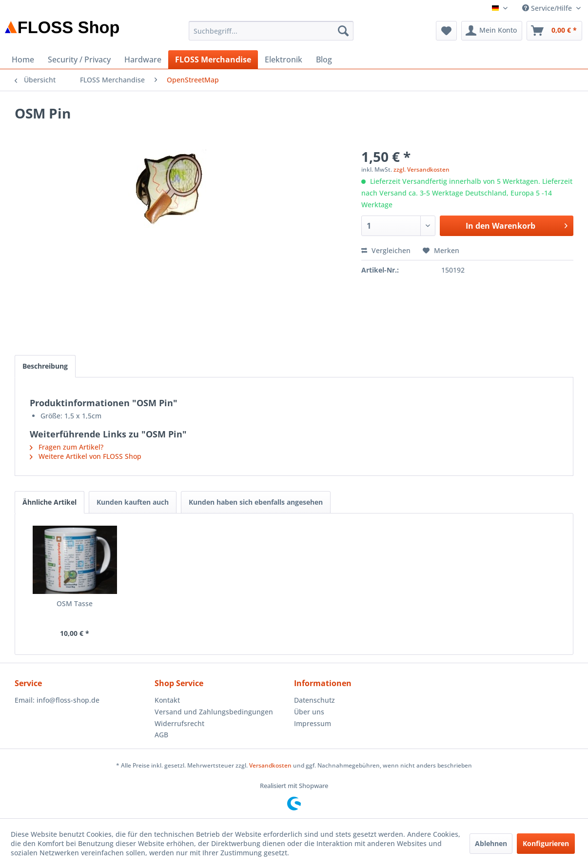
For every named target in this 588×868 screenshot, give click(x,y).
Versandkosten (270, 765)
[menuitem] (271, 31)
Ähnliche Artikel (49, 502)
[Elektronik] (284, 59)
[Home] (23, 59)
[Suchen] (343, 31)
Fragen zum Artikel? (67, 447)
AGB (161, 735)
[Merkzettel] (446, 31)
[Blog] (324, 59)
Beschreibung (45, 366)
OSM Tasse (75, 603)
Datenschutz (314, 700)
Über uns (309, 712)
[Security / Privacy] (79, 59)
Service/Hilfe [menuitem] (548, 8)
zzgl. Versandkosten (421, 169)
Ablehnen (491, 843)
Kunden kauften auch (133, 502)
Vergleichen (386, 250)
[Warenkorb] (554, 31)
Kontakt (167, 700)
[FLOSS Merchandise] (213, 59)
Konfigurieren (546, 843)
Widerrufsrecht (179, 723)
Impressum (313, 723)
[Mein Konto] (492, 31)
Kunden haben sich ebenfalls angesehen (256, 502)
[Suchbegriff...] (271, 31)
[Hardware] (143, 59)
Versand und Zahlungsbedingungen (214, 712)
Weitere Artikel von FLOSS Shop (86, 456)
